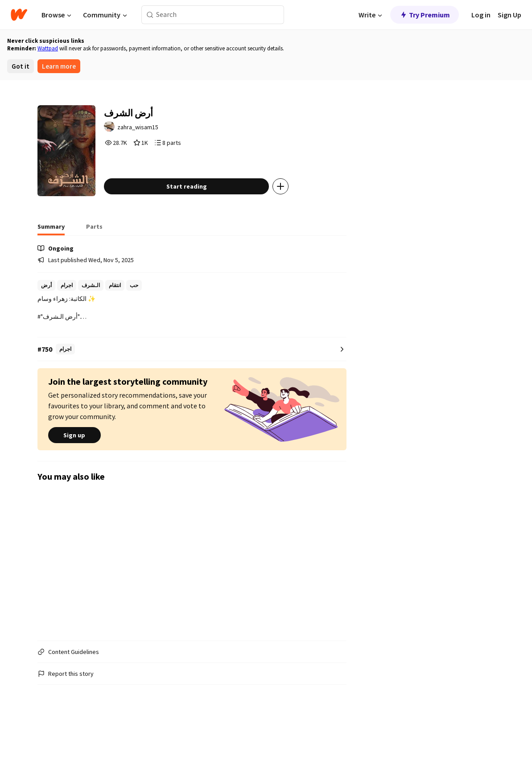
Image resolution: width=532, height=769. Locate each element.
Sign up (74, 473)
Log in (481, 15)
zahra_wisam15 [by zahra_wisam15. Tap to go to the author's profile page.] (167, 132)
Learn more (59, 66)
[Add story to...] (307, 224)
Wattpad (48, 48)
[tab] (51, 267)
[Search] (150, 15)
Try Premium (425, 15)
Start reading (213, 224)
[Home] (19, 15)
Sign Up (509, 15)
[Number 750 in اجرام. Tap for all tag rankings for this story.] (192, 387)
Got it (21, 66)
